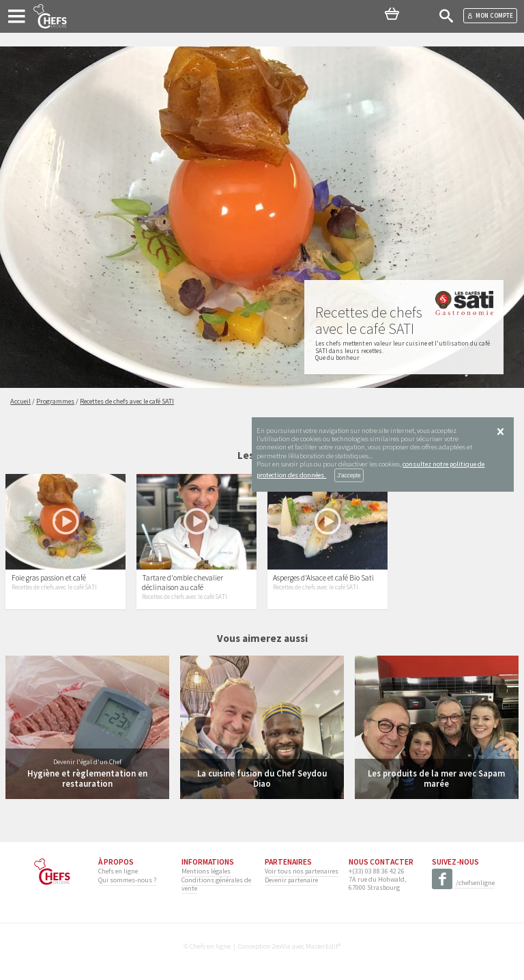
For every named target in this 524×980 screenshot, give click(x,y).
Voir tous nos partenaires (302, 871)
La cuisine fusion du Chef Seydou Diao (262, 778)
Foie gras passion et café (49, 578)
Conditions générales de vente (216, 884)
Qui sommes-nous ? (127, 880)
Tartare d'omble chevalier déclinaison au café (183, 583)
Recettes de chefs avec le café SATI (54, 587)
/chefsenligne (463, 883)
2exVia (281, 946)
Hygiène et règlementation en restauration (87, 778)
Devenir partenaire (291, 880)
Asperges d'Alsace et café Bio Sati (323, 578)
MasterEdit (322, 946)
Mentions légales (206, 871)
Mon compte (490, 15)
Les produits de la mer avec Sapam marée (436, 778)
